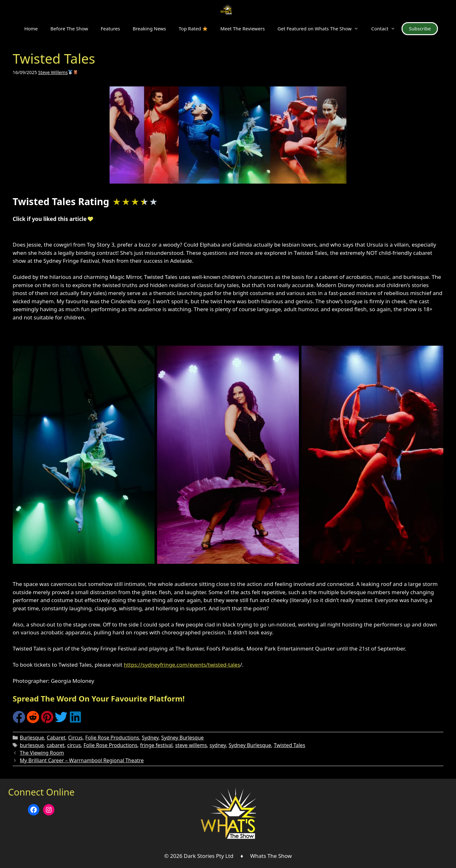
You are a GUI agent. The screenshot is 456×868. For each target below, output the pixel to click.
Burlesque (32, 738)
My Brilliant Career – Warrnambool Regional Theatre (82, 760)
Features (110, 28)
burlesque (32, 745)
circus (74, 745)
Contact (386, 28)
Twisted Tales (290, 745)
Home (31, 28)
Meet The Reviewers (243, 28)
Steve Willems (58, 72)
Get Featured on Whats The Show (321, 28)
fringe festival (156, 745)
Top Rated (193, 28)
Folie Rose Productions (112, 738)
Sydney (150, 738)
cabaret (56, 745)
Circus (75, 738)
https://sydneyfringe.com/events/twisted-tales (182, 665)
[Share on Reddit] (33, 721)
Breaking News (149, 28)
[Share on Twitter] (61, 721)
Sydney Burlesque (182, 738)
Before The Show (69, 28)
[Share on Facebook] (19, 721)
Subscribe (420, 28)
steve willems (191, 745)
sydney (218, 745)
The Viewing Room (42, 753)
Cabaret (56, 738)
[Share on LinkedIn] (75, 721)
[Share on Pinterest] (47, 721)
